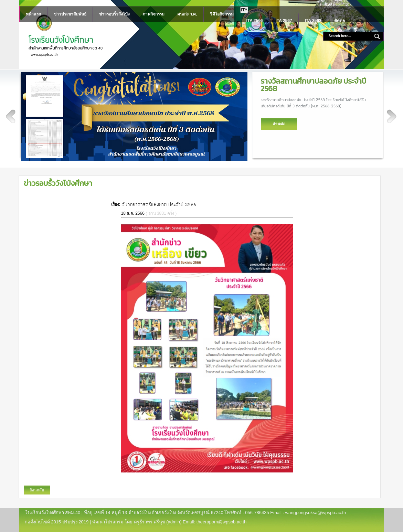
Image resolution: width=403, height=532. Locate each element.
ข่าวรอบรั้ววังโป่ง (114, 14)
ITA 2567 (284, 21)
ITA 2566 (255, 21)
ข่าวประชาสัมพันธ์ (70, 14)
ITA (244, 10)
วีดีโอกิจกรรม (222, 14)
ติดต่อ (340, 21)
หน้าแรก (33, 14)
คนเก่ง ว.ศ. (187, 14)
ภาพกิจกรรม (153, 14)
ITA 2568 (313, 21)
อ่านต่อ (279, 124)
